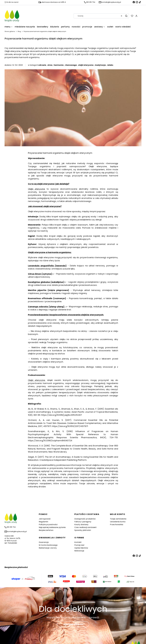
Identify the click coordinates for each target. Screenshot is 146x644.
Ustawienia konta (118, 522)
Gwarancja (44, 542)
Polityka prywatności (48, 525)
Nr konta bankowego (48, 545)
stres (50, 65)
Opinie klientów (81, 548)
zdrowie (42, 65)
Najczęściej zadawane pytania (52, 527)
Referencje (79, 551)
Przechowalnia (117, 525)
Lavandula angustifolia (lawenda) (47, 266)
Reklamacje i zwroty (48, 548)
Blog (19, 31)
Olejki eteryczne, (37, 380)
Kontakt (78, 542)
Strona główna (10, 31)
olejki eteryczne (86, 65)
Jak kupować (45, 519)
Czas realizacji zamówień (85, 527)
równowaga (71, 65)
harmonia (59, 65)
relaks (110, 65)
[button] (126, 16)
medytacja (100, 65)
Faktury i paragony (83, 522)
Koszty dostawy (81, 525)
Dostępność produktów (85, 519)
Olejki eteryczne (36, 189)
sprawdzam (73, 624)
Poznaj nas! (79, 545)
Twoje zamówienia (118, 519)
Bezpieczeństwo (46, 530)
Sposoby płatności (83, 530)
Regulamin (43, 522)
